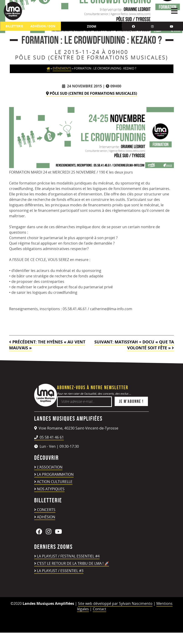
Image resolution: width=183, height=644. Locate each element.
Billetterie (14, 26)
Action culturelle (55, 482)
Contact (99, 609)
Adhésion (46, 517)
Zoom (92, 26)
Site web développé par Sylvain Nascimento (115, 603)
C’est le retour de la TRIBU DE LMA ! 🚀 (73, 563)
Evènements (62, 68)
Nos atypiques (51, 489)
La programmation (55, 474)
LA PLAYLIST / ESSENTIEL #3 (60, 571)
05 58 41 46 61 (49, 437)
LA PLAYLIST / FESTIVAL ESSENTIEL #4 (68, 556)
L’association (50, 467)
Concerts (46, 510)
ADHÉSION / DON (43, 26)
